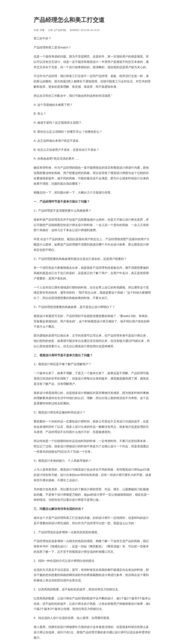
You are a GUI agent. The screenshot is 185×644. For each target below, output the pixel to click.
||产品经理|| (60, 30)
